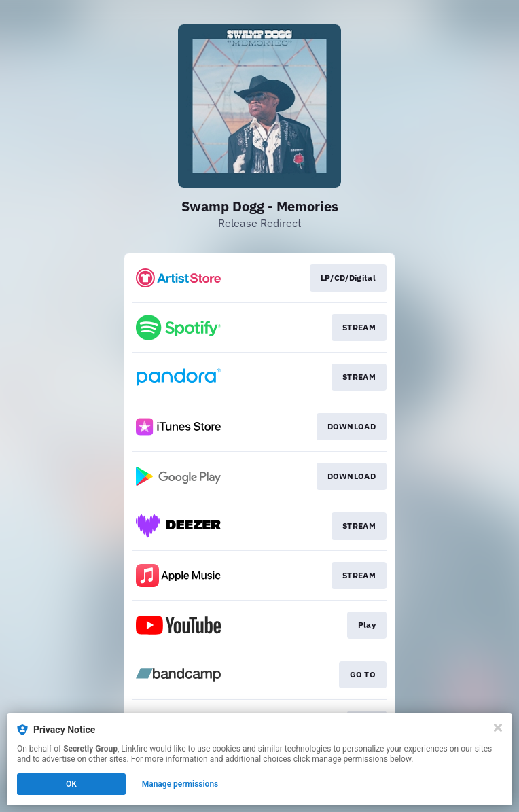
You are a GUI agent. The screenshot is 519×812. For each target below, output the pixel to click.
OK (71, 784)
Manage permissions (180, 784)
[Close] (498, 728)
